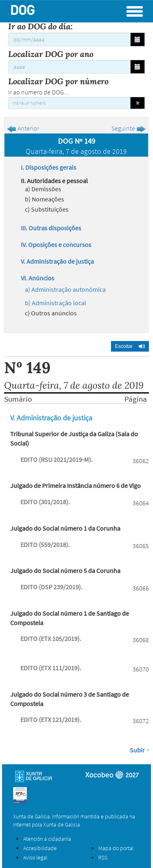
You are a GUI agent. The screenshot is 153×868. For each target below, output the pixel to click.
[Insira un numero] (69, 103)
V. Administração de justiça (57, 261)
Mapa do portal (116, 848)
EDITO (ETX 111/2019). (51, 668)
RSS (103, 857)
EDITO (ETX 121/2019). (51, 719)
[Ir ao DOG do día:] (69, 39)
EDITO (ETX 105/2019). (51, 638)
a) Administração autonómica (65, 289)
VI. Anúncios (38, 278)
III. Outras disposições (51, 228)
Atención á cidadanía (47, 839)
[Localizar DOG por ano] (69, 67)
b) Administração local (55, 303)
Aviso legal (35, 857)
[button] (130, 346)
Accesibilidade (40, 848)
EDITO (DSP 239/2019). (51, 587)
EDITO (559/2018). (45, 544)
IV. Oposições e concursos (56, 245)
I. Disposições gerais (49, 167)
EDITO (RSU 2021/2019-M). (57, 459)
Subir (137, 750)
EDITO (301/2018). (45, 502)
